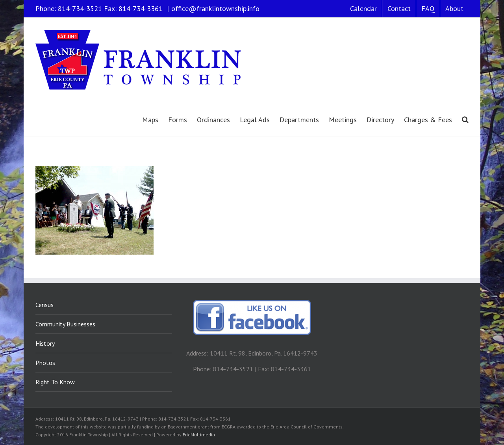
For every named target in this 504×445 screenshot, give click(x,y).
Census (44, 305)
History (45, 343)
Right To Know (55, 382)
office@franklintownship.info (215, 8)
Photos (45, 363)
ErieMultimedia (199, 435)
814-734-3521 (80, 8)
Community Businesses (65, 324)
